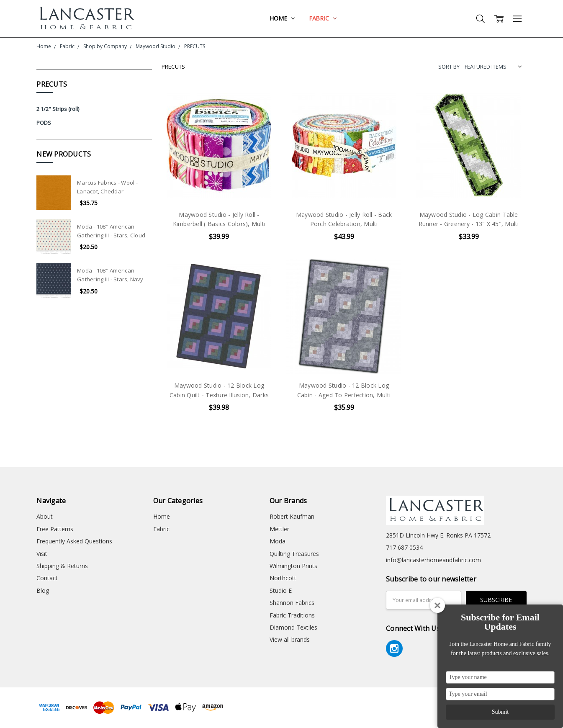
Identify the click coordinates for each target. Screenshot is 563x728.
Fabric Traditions (292, 615)
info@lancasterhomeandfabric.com (433, 560)
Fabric (323, 18)
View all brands (290, 639)
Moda (278, 541)
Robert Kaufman (292, 516)
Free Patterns (55, 529)
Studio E (281, 590)
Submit (500, 712)
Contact (47, 578)
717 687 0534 (404, 547)
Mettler (279, 529)
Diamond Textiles (293, 627)
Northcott (283, 578)
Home (282, 18)
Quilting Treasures (294, 554)
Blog (43, 590)
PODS (44, 123)
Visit (42, 554)
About (45, 516)
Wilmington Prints (293, 566)
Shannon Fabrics (292, 603)
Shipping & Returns (62, 566)
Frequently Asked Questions (74, 541)
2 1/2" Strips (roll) (58, 109)
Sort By (449, 67)
